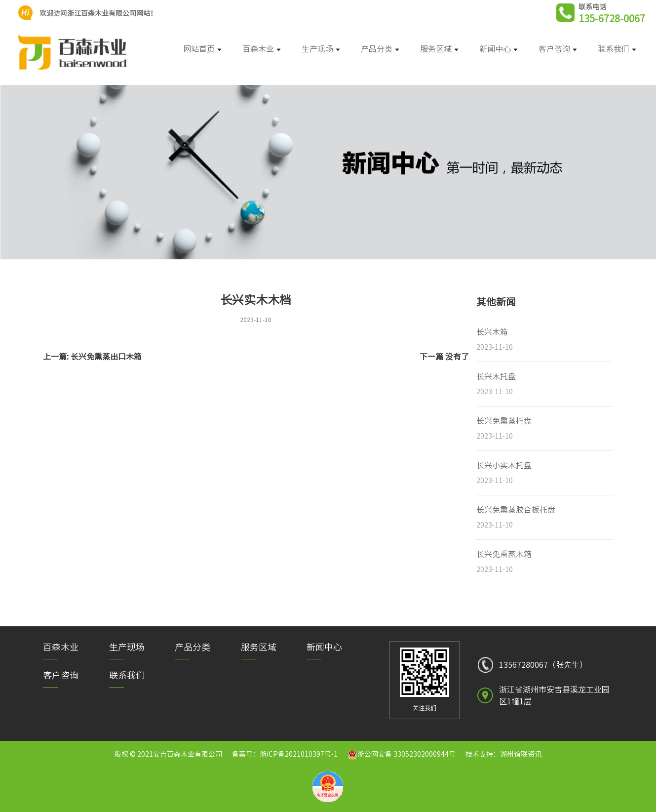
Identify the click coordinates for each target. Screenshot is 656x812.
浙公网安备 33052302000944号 (406, 754)
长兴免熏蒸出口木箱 (106, 357)
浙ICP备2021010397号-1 (299, 754)
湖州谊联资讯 (521, 754)
